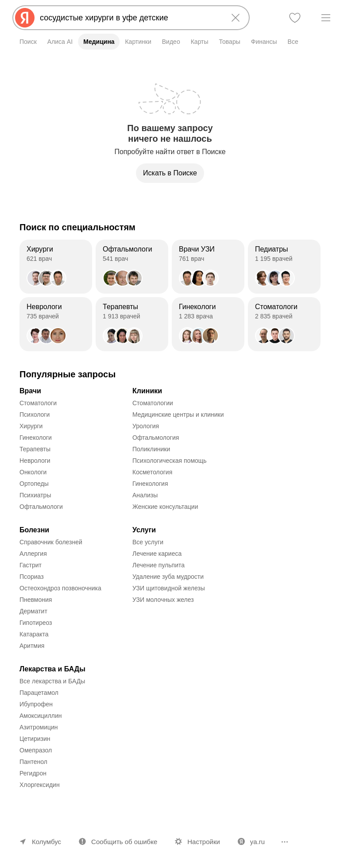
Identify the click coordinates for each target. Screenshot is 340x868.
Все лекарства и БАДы (52, 681)
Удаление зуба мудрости (168, 577)
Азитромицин (39, 727)
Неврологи (35, 461)
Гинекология (150, 484)
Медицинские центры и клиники (178, 415)
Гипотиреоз (36, 623)
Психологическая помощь (170, 461)
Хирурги (31, 426)
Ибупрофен (36, 704)
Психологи (35, 415)
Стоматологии (153, 403)
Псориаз (32, 577)
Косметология (152, 472)
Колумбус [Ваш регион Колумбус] (46, 842)
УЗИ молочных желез (163, 600)
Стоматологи (38, 403)
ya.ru (257, 842)
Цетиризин (35, 739)
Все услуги (148, 542)
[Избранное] (295, 18)
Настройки (204, 842)
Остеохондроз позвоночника (60, 588)
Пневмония (36, 600)
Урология (146, 426)
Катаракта (34, 634)
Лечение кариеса (157, 554)
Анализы (145, 495)
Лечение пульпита (158, 565)
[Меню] (326, 18)
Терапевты (35, 449)
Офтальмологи (41, 507)
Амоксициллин (41, 716)
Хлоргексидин (40, 785)
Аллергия (33, 554)
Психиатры (35, 495)
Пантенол (33, 762)
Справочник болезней (51, 542)
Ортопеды (34, 484)
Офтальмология (156, 438)
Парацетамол (39, 693)
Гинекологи (36, 438)
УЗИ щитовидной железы (169, 588)
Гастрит (31, 565)
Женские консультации (165, 507)
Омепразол (36, 750)
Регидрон (33, 773)
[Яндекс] (25, 18)
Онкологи (33, 472)
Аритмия (32, 646)
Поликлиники (151, 449)
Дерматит (33, 611)
